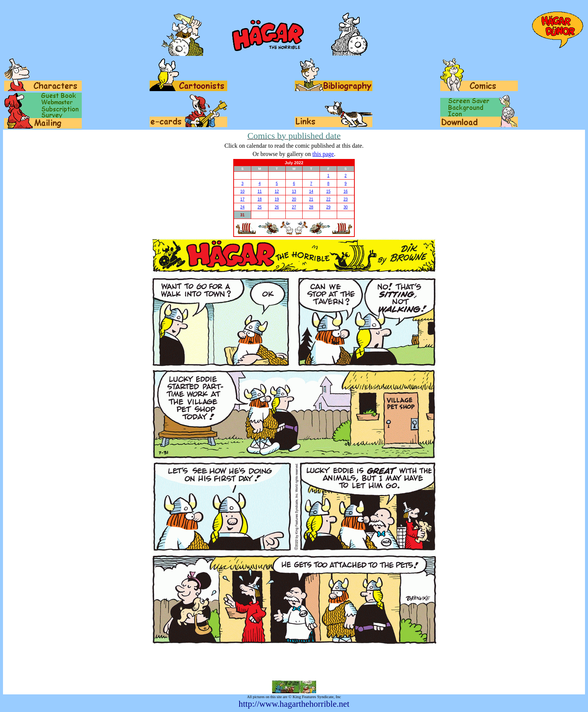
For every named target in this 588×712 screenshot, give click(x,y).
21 (311, 199)
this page (323, 154)
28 (311, 207)
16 (346, 191)
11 (260, 191)
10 (242, 191)
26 (277, 207)
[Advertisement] (294, 662)
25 (260, 207)
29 (328, 207)
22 (328, 199)
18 (260, 199)
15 (328, 191)
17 (242, 199)
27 (294, 207)
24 (242, 207)
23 (346, 199)
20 (294, 199)
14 (311, 191)
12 (277, 191)
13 (294, 191)
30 (346, 207)
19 (277, 199)
